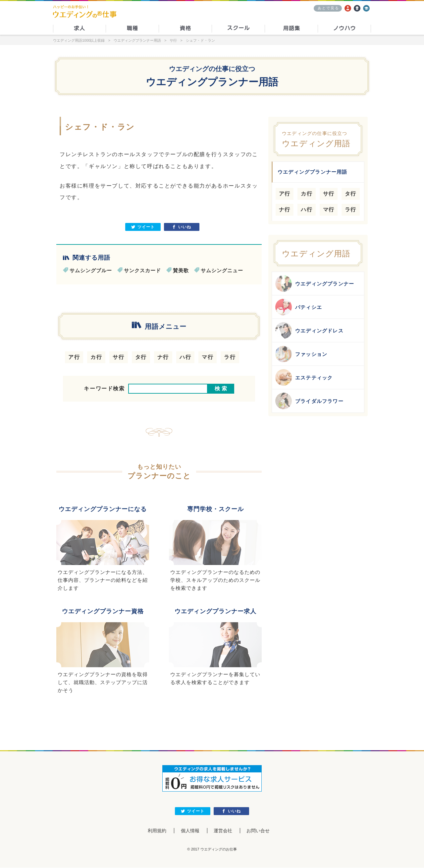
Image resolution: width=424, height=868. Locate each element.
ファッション (301, 354)
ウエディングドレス (309, 330)
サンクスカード (142, 270)
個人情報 (190, 831)
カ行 (96, 357)
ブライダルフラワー (309, 401)
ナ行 (163, 357)
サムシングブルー (91, 270)
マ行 (208, 357)
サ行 (118, 357)
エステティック (304, 377)
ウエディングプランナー (315, 283)
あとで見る (328, 8)
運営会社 (223, 831)
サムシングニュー (222, 270)
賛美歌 (181, 270)
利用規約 (156, 831)
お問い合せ (259, 831)
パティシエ (299, 307)
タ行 (141, 357)
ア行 (74, 357)
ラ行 (230, 357)
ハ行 (185, 357)
